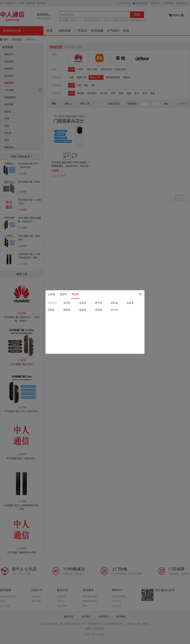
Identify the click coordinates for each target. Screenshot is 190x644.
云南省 (51, 294)
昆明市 (63, 294)
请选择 (75, 294)
